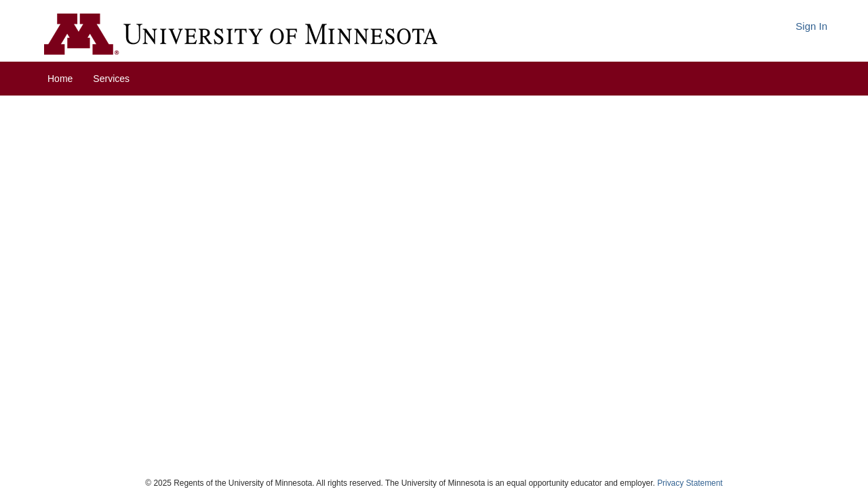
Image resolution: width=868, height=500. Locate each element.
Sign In (811, 26)
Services (111, 79)
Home (60, 79)
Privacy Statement (690, 483)
